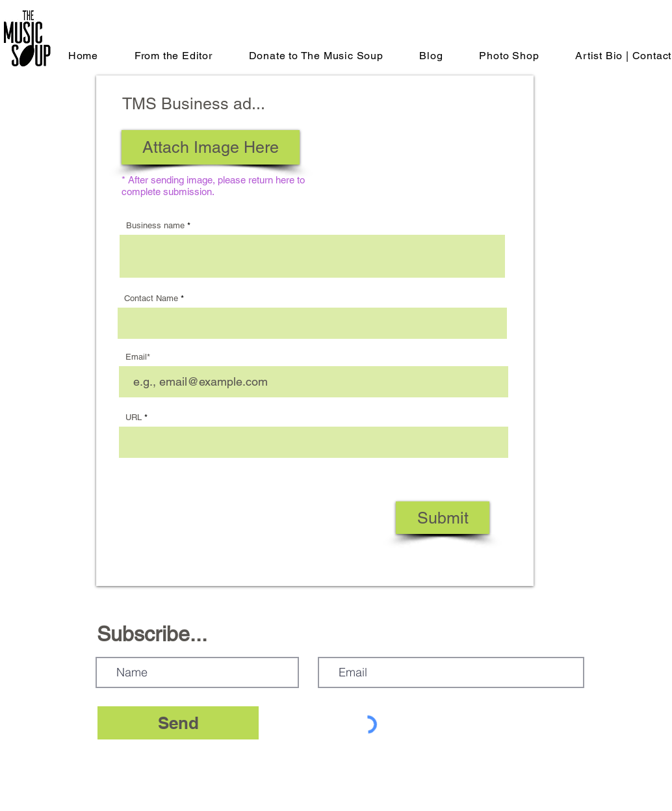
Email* (138, 357)
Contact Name (151, 298)
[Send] (178, 723)
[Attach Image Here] (211, 147)
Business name (155, 225)
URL (134, 417)
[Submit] (443, 518)
